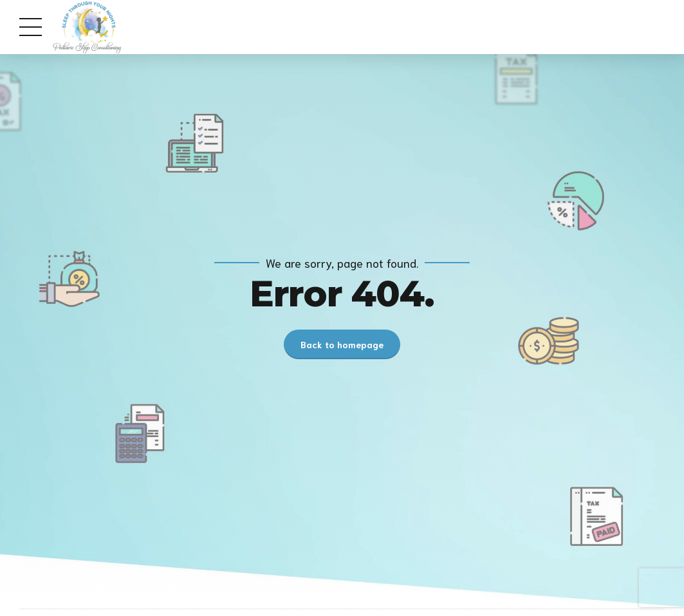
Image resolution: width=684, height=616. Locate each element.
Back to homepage (342, 344)
